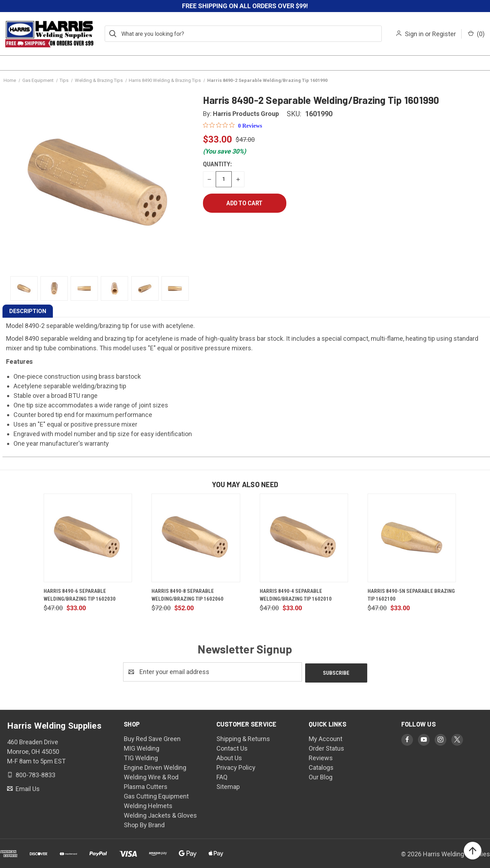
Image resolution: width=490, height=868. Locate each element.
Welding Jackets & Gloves (160, 814)
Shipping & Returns (243, 738)
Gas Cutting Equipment (156, 795)
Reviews (321, 757)
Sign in (414, 34)
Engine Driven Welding (155, 766)
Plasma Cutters (146, 786)
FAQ (222, 776)
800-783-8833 (35, 774)
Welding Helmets (148, 805)
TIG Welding (141, 757)
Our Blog (321, 776)
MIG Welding (142, 747)
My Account (326, 738)
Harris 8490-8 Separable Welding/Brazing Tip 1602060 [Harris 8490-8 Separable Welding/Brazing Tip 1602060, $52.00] (188, 595)
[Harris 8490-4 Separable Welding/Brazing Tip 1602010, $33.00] (304, 538)
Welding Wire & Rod (151, 776)
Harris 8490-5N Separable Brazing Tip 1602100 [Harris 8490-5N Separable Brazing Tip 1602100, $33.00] (411, 595)
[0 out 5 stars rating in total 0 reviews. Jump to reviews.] (233, 126)
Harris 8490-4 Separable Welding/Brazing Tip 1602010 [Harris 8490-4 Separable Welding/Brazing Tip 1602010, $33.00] (296, 595)
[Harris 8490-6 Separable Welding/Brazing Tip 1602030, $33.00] (88, 538)
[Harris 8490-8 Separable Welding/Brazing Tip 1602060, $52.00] (196, 538)
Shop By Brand (144, 824)
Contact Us (232, 747)
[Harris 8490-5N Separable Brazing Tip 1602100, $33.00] (412, 538)
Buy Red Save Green (152, 738)
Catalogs (321, 766)
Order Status (326, 747)
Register (444, 34)
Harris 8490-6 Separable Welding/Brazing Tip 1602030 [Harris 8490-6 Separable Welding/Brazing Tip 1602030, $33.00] (80, 595)
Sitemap (228, 786)
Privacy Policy (236, 766)
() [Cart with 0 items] (476, 34)
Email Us (27, 787)
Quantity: (217, 164)
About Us (229, 757)
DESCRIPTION (28, 311)
